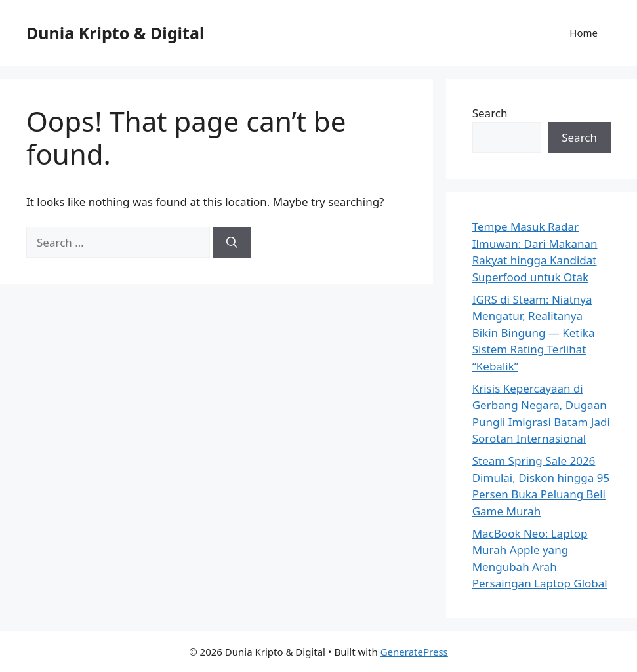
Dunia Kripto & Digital (115, 33)
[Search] (232, 243)
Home (584, 33)
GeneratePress (414, 652)
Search (490, 113)
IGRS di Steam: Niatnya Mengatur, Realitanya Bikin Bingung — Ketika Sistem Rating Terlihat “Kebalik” (534, 333)
